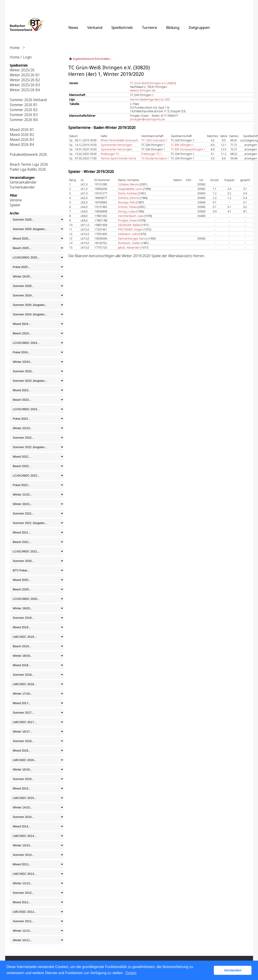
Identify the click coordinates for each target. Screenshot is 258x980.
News (73, 27)
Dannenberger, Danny (133, 238)
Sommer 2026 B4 (24, 120)
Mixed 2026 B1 (22, 130)
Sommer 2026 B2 (24, 110)
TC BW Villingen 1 (182, 145)
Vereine (16, 200)
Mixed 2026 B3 (22, 140)
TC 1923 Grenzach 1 (154, 140)
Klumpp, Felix (127, 202)
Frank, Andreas (128, 193)
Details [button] (131, 973)
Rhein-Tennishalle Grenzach (119, 140)
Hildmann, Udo (128, 234)
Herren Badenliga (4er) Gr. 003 (150, 99)
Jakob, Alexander (129, 247)
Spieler (15, 205)
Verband (95, 27)
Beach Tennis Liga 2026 (29, 164)
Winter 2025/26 (22, 70)
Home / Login (21, 57)
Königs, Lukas (127, 211)
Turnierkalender (22, 187)
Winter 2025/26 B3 (25, 85)
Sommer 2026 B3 (24, 115)
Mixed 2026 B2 (22, 135)
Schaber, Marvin (128, 184)
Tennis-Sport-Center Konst (118, 158)
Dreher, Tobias (128, 207)
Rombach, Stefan (129, 243)
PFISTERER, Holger (130, 229)
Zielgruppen (199, 27)
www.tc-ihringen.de (143, 90)
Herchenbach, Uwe (131, 216)
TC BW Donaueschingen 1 (188, 149)
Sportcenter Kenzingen (116, 145)
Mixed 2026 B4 (22, 144)
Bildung (173, 27)
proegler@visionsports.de (147, 119)
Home (15, 48)
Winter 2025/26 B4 (25, 90)
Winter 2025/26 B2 (25, 80)
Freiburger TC (110, 154)
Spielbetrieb (122, 27)
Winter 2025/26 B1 (25, 75)
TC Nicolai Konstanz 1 (155, 158)
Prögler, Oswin (128, 220)
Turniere (149, 27)
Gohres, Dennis (129, 198)
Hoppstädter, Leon (130, 189)
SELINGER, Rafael (129, 225)
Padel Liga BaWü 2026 (28, 169)
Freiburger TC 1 (152, 154)
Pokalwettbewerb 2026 (28, 154)
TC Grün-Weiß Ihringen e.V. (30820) (153, 83)
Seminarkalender (23, 182)
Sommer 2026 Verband (28, 100)
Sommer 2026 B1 (24, 105)
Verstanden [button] (233, 970)
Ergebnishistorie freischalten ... (93, 59)
